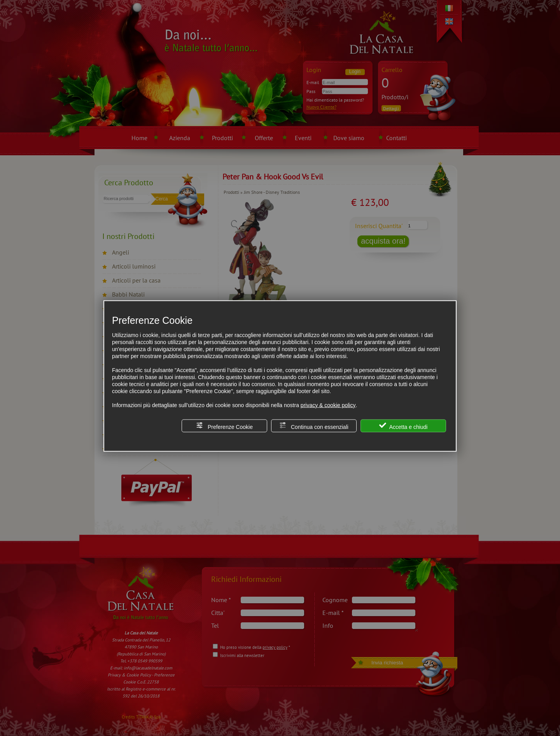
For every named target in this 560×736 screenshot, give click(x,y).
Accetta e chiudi (403, 426)
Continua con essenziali (314, 426)
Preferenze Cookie (224, 426)
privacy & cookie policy (328, 405)
